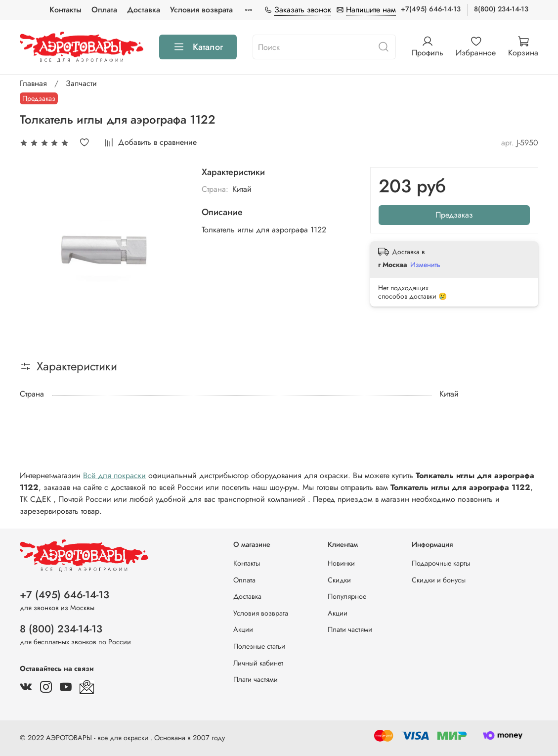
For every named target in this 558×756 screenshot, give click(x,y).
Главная (33, 83)
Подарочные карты (441, 563)
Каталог (198, 47)
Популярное (347, 596)
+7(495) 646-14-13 (431, 9)
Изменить (425, 265)
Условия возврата (201, 10)
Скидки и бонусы (439, 580)
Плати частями (256, 679)
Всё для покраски (114, 475)
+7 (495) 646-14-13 (64, 595)
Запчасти (81, 83)
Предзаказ (454, 215)
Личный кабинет (258, 663)
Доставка (144, 10)
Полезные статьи (259, 646)
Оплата (104, 10)
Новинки (341, 563)
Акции (243, 629)
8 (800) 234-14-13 (61, 629)
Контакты (65, 10)
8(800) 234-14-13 (501, 9)
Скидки (339, 580)
